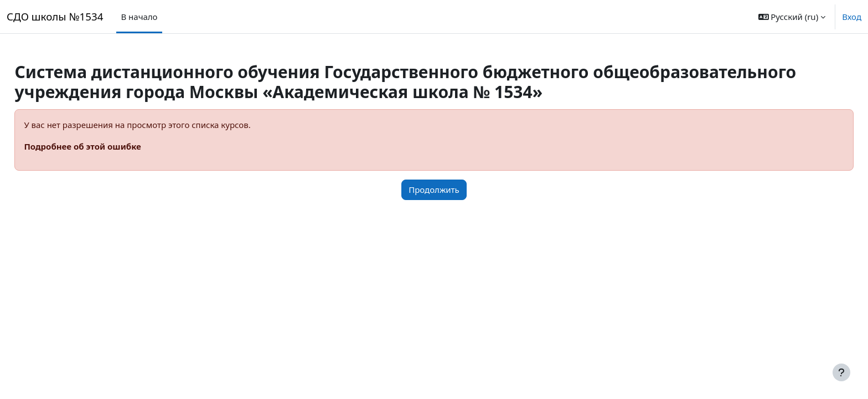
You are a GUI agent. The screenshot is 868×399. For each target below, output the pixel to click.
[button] (792, 17)
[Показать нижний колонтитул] (841, 372)
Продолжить (434, 190)
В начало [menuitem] (139, 17)
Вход (852, 17)
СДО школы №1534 (55, 16)
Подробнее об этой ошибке (107, 146)
